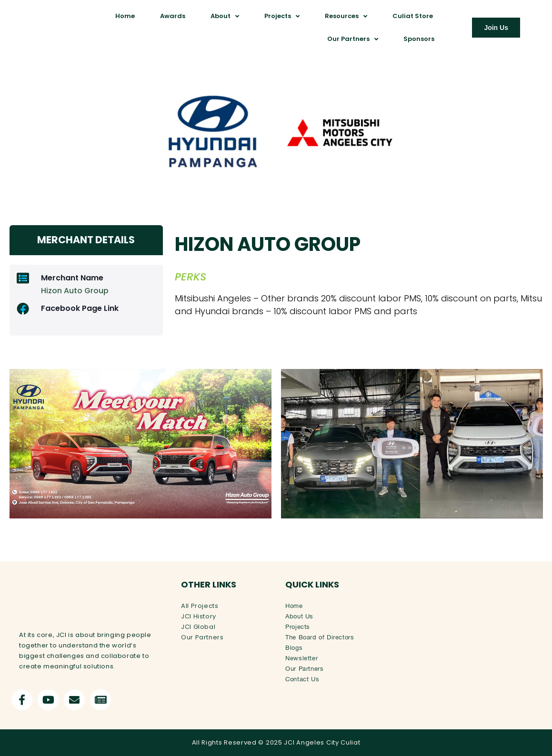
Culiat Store (413, 16)
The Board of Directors (320, 636)
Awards (173, 16)
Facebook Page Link (80, 307)
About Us (299, 615)
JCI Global (198, 626)
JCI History (199, 615)
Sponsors (419, 39)
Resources (346, 16)
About (225, 16)
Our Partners (353, 39)
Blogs (294, 647)
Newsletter (301, 657)
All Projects (200, 605)
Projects (282, 16)
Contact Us (302, 678)
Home (125, 16)
